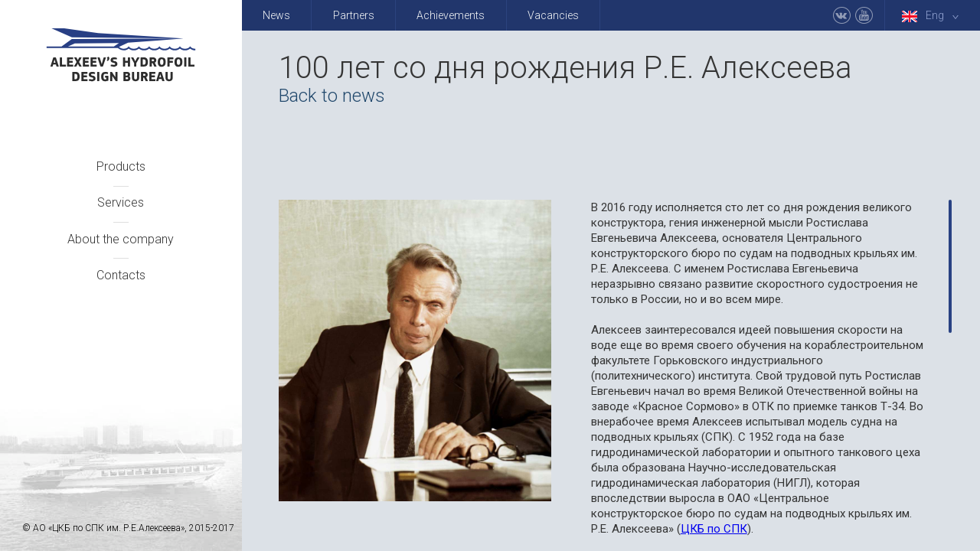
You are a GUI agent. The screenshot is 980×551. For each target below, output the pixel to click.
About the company (121, 239)
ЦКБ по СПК (714, 529)
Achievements (451, 15)
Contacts (121, 275)
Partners (354, 15)
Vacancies (553, 15)
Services (121, 202)
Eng (933, 16)
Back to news (332, 96)
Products (121, 166)
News (276, 15)
